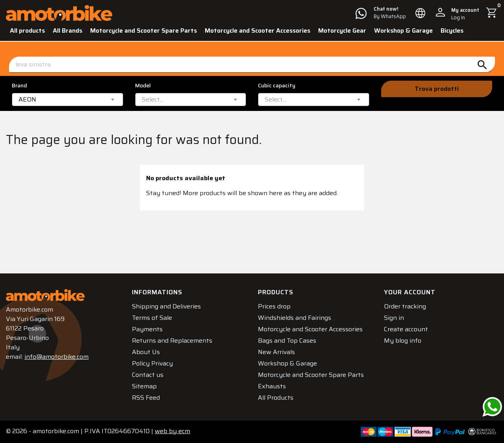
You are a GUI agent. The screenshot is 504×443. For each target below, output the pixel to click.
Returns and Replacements (172, 341)
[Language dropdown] (421, 13)
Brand (19, 86)
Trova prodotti (437, 89)
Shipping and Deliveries (166, 306)
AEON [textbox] (27, 100)
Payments (147, 329)
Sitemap (144, 386)
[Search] (252, 65)
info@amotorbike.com (57, 357)
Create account (406, 329)
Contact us (148, 375)
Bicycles (452, 30)
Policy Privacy (152, 363)
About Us (146, 352)
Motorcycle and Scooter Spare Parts (144, 30)
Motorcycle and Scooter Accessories (258, 30)
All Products (276, 398)
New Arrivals (276, 352)
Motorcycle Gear (342, 30)
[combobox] (68, 100)
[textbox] (153, 100)
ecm (172, 431)
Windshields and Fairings (295, 318)
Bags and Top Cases (287, 341)
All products (27, 30)
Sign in (394, 318)
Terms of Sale (152, 318)
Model (143, 86)
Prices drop (274, 306)
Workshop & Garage (403, 30)
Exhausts (272, 386)
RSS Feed (146, 398)
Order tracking (405, 306)
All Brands (68, 30)
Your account (410, 292)
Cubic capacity (277, 86)
